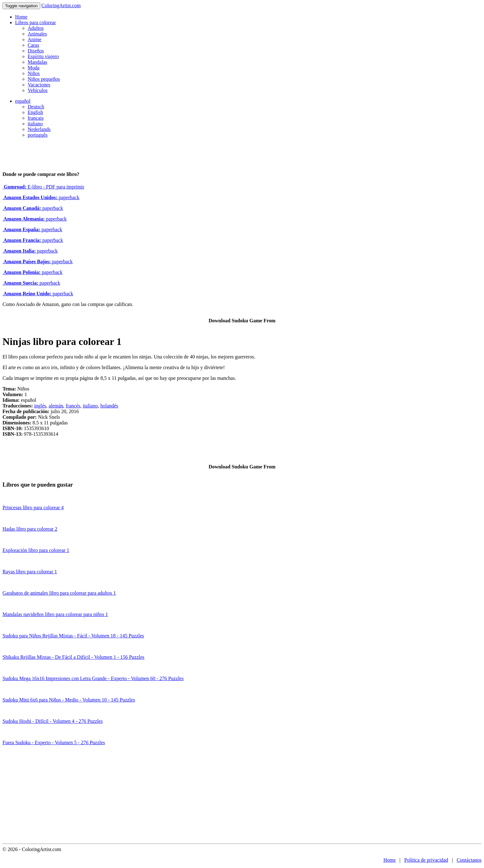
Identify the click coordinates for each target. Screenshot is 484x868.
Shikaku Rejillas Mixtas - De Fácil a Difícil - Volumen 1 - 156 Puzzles (73, 657)
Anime (35, 39)
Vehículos (38, 90)
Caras (33, 45)
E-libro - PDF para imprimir (43, 187)
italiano (35, 124)
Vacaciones (39, 85)
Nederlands (39, 129)
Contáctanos (469, 860)
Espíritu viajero (43, 56)
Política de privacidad (426, 860)
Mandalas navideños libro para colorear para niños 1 (55, 614)
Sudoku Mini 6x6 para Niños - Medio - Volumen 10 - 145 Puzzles (69, 700)
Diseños (36, 51)
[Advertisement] (242, 796)
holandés (109, 406)
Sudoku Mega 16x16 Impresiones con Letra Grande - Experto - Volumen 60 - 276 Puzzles (93, 678)
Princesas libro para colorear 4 (33, 508)
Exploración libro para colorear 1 (36, 550)
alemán (56, 406)
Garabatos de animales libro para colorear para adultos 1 (59, 593)
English (35, 112)
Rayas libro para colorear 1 (30, 572)
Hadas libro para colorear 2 (30, 529)
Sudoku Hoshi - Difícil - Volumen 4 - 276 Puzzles (53, 721)
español (23, 101)
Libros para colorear (36, 22)
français (36, 118)
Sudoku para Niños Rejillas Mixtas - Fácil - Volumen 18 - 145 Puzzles (73, 636)
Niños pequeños (44, 79)
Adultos (36, 28)
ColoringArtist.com (61, 5)
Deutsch (36, 107)
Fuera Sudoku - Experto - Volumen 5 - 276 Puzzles (54, 742)
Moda (33, 68)
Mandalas (37, 62)
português (38, 135)
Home (21, 17)
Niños (34, 73)
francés (73, 406)
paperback (41, 197)
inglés (40, 406)
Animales (37, 34)
